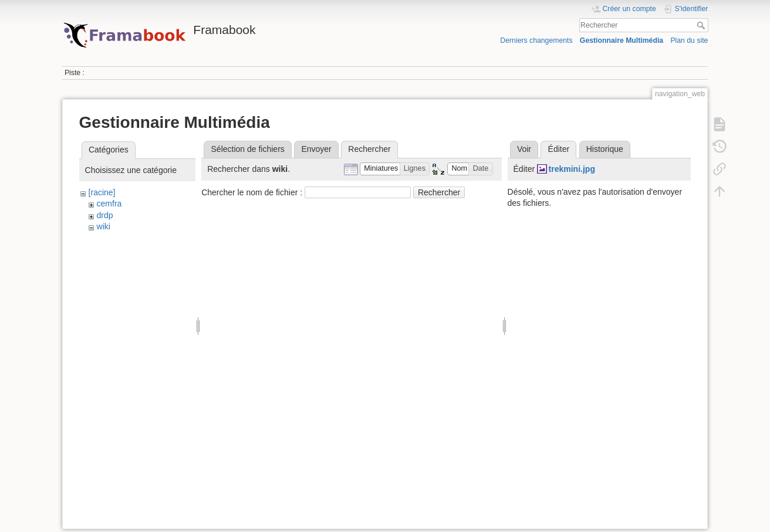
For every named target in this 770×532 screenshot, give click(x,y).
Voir (524, 149)
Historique (605, 149)
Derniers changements (536, 40)
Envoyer (316, 149)
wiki (104, 226)
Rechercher (702, 25)
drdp (105, 215)
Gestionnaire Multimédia (622, 40)
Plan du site (689, 40)
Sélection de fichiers (248, 149)
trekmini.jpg (572, 169)
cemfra (109, 204)
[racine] (102, 192)
